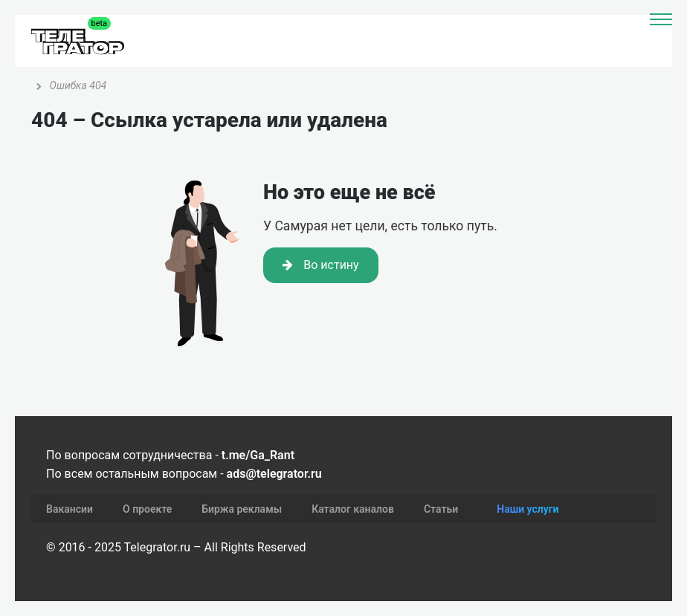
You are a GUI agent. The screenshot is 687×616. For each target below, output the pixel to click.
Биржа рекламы (242, 509)
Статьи (441, 509)
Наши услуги (528, 509)
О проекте (147, 509)
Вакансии (70, 509)
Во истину (320, 265)
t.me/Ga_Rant (258, 455)
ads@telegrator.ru (274, 474)
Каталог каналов (353, 509)
